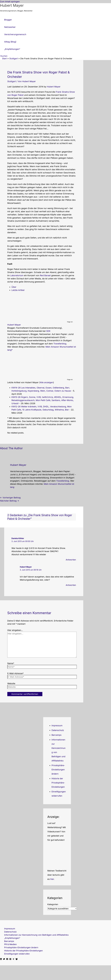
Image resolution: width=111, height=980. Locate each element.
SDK (48, 331)
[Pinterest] (10, 959)
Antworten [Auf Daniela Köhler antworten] (71, 560)
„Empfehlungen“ (12, 938)
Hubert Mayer (12, 5)
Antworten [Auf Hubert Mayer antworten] (71, 585)
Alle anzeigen (47, 382)
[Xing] (13, 959)
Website (11, 683)
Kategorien (53, 904)
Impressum (57, 726)
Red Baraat (45, 275)
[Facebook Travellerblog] (17, 959)
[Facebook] (7, 959)
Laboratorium (17, 275)
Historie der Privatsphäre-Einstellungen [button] (58, 783)
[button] (4, 56)
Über (14, 287)
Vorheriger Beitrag (10, 498)
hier (52, 879)
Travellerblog (60, 344)
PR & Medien (10, 944)
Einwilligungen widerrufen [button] (17, 954)
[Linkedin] (1, 959)
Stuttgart (12, 81)
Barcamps (56, 735)
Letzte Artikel (18, 290)
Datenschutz (58, 730)
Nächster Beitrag (10, 501)
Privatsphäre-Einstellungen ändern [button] (58, 770)
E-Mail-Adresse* (15, 673)
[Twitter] (4, 959)
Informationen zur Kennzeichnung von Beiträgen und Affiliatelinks (36, 935)
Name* (11, 663)
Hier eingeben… (15, 630)
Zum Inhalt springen (10, 2)
